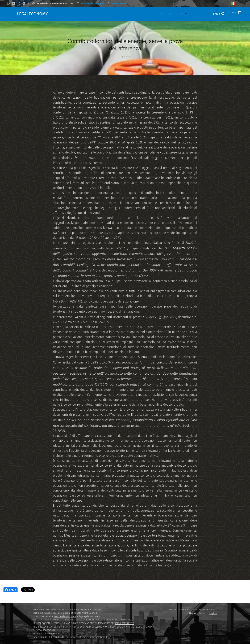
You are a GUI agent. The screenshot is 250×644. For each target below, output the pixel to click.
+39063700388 (119, 3)
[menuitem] (103, 14)
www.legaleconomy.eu (65, 616)
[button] (213, 14)
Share (11, 590)
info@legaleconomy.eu (93, 3)
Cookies (213, 610)
